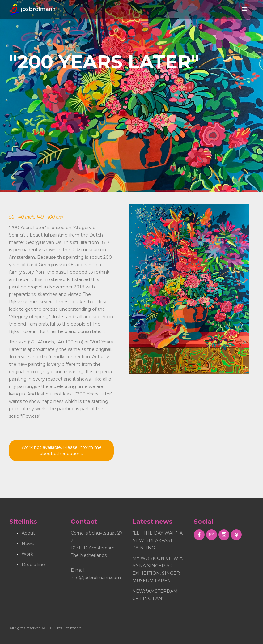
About (28, 533)
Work (27, 554)
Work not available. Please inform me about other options (62, 450)
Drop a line (33, 565)
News (28, 544)
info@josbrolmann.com (96, 578)
